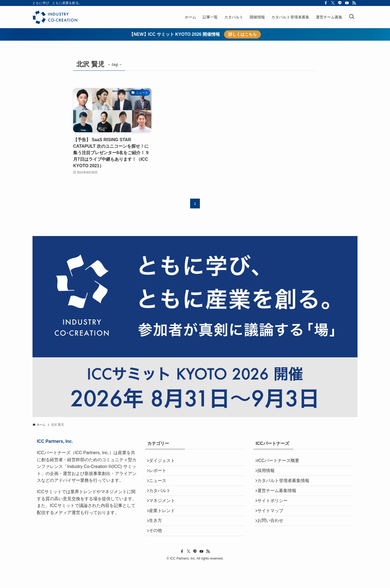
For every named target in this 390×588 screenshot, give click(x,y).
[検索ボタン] (352, 17)
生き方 (158, 539)
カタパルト (162, 500)
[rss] (354, 3)
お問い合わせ (273, 539)
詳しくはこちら (243, 34)
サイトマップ (273, 526)
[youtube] (347, 3)
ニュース (160, 488)
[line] (340, 3)
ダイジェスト (165, 462)
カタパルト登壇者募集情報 (286, 488)
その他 (158, 552)
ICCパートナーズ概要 (281, 462)
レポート (160, 475)
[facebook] (326, 3)
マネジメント (165, 513)
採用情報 (269, 475)
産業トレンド (165, 526)
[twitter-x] (333, 3)
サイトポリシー (275, 513)
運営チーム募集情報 (279, 500)
